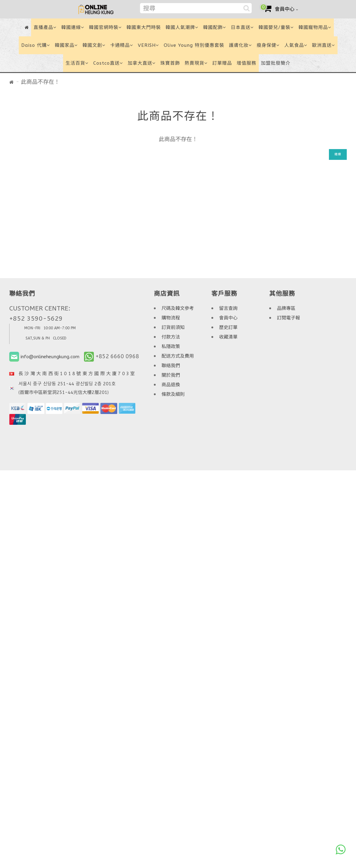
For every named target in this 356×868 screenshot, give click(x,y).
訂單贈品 (222, 63)
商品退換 (171, 385)
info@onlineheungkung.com (50, 357)
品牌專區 (286, 308)
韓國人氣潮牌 (182, 27)
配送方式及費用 (178, 356)
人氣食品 (296, 45)
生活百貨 (77, 63)
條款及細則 (173, 394)
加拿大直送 (142, 63)
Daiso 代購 (36, 45)
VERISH (148, 45)
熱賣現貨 (196, 63)
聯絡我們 (171, 366)
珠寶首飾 (170, 63)
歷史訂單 (228, 327)
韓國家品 (66, 45)
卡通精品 (122, 45)
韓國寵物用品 (315, 27)
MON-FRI (32, 328)
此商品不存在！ (40, 82)
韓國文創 (94, 45)
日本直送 (242, 27)
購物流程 (171, 318)
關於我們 (171, 375)
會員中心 (228, 318)
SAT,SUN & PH (38, 338)
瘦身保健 (268, 45)
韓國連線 (73, 27)
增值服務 (246, 63)
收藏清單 (228, 337)
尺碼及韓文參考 (178, 308)
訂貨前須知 (173, 327)
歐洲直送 (324, 45)
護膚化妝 (240, 45)
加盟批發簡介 (276, 63)
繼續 (338, 154)
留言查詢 (228, 308)
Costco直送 (108, 63)
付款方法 (171, 337)
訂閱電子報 (288, 318)
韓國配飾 (215, 27)
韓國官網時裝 (105, 27)
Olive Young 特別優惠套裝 (194, 45)
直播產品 (45, 27)
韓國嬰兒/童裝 (276, 27)
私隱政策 (171, 347)
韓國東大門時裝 (144, 27)
